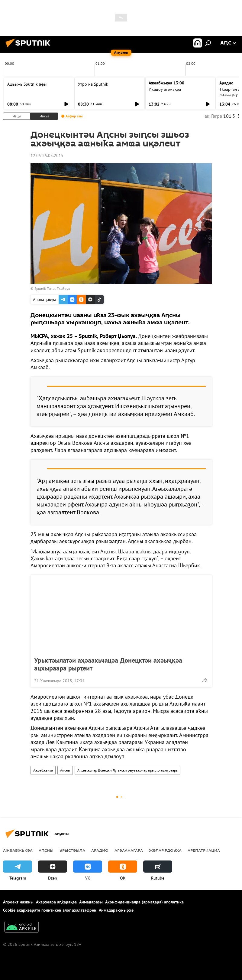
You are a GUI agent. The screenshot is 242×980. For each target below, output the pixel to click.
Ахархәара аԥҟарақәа (56, 902)
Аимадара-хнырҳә (116, 910)
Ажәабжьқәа (43, 770)
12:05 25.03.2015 (47, 156)
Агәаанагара (129, 850)
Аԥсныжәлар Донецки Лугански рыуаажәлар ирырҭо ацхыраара (127, 770)
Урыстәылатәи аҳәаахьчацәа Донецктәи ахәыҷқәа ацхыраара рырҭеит (108, 664)
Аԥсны (65, 770)
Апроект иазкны (18, 902)
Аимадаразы (91, 902)
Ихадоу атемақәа (165, 89)
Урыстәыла (72, 850)
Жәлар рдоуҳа (165, 850)
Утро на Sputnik (93, 84)
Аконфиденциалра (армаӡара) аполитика (144, 902)
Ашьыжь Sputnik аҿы (27, 84)
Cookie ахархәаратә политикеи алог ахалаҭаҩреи (50, 910)
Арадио (226, 83)
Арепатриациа (204, 850)
